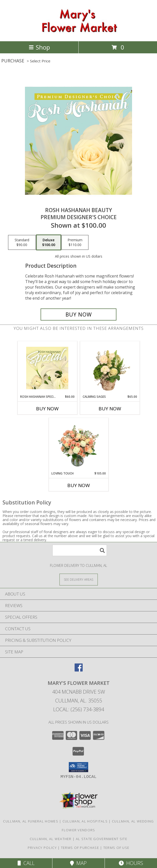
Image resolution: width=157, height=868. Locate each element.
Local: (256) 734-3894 (79, 709)
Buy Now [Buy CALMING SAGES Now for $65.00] (110, 409)
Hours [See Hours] (131, 863)
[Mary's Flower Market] (78, 34)
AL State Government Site (102, 839)
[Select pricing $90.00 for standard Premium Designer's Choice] (22, 243)
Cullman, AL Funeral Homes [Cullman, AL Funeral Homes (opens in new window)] (31, 821)
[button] (78, 767)
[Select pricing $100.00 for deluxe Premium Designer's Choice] (49, 243)
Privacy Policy (42, 848)
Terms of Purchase (80, 848)
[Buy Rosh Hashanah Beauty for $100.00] (79, 314)
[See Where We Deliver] (79, 579)
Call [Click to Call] (26, 863)
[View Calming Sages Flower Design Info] (110, 368)
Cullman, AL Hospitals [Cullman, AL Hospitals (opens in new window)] (85, 821)
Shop (39, 47)
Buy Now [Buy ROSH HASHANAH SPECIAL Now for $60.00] (47, 409)
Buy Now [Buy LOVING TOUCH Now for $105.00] (79, 485)
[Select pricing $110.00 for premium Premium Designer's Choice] (75, 243)
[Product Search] (80, 550)
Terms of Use (116, 848)
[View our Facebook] (79, 670)
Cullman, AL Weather (51, 839)
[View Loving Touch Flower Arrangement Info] (78, 445)
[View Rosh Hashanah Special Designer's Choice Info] (47, 368)
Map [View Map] (78, 863)
